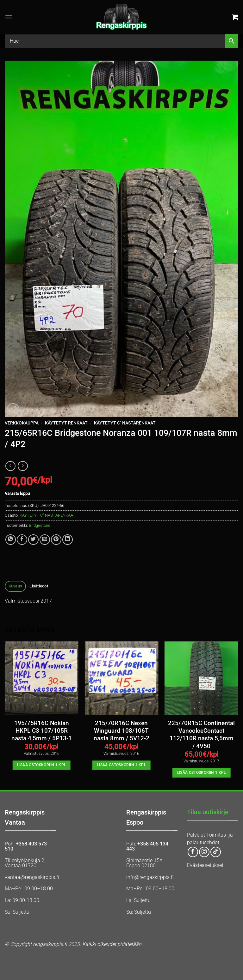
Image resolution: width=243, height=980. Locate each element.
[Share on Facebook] (22, 540)
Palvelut (196, 835)
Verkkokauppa (22, 423)
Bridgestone (40, 525)
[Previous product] (23, 466)
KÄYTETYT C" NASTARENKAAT (125, 423)
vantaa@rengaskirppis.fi (32, 877)
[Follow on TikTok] (216, 852)
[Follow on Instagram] (204, 852)
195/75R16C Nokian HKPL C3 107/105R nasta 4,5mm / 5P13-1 (42, 731)
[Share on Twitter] (33, 540)
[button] (9, 17)
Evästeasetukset (205, 865)
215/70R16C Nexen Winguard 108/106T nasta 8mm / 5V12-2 (121, 731)
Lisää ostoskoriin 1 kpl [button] (41, 765)
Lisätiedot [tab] (39, 586)
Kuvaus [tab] (16, 586)
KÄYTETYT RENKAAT (66, 423)
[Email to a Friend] (45, 540)
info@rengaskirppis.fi (150, 877)
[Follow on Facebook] (193, 852)
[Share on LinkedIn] (68, 540)
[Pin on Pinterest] (56, 540)
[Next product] (10, 466)
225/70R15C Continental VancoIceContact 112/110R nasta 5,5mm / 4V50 (201, 735)
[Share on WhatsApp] (11, 540)
